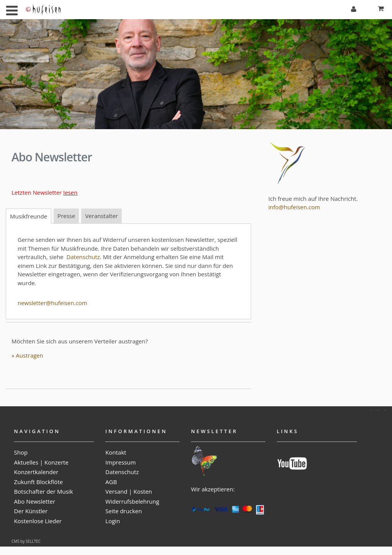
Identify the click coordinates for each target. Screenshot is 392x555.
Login (113, 521)
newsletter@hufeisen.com (52, 303)
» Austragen (27, 355)
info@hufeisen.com (294, 207)
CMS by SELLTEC (26, 541)
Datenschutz (83, 257)
